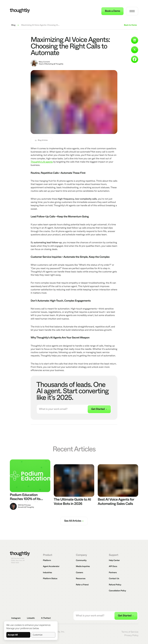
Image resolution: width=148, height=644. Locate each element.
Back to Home (130, 25)
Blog (13, 25)
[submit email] (99, 409)
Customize (38, 635)
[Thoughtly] (20, 11)
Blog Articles (41, 140)
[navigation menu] (132, 11)
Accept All (13, 635)
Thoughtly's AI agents (42, 162)
